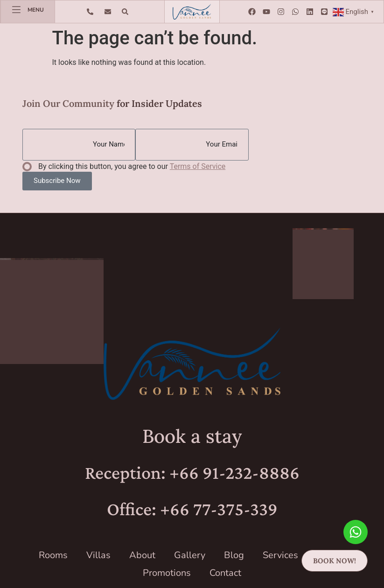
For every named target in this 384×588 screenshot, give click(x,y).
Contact (225, 573)
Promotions (167, 573)
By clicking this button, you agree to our (132, 166)
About (142, 555)
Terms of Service (198, 166)
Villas (98, 555)
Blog (234, 555)
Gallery (190, 555)
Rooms (53, 555)
